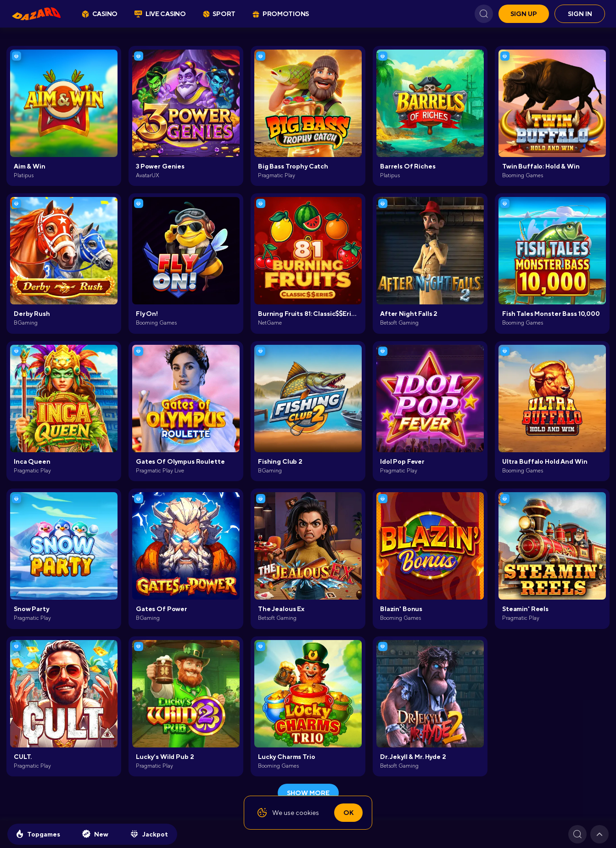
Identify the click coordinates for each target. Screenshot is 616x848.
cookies (307, 813)
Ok (348, 813)
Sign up (524, 14)
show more (308, 793)
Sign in (580, 14)
